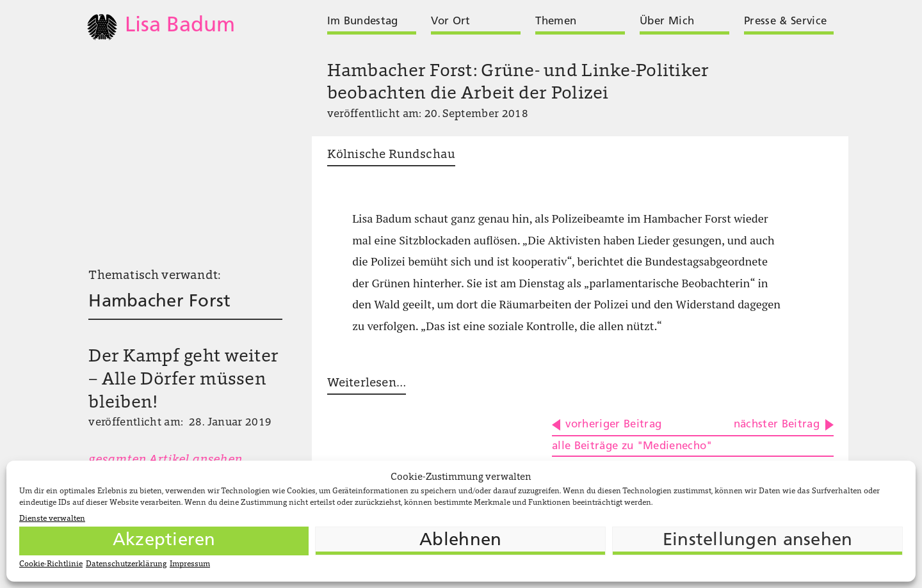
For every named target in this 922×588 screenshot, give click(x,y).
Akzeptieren (164, 541)
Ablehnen (460, 541)
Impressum (190, 564)
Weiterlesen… (367, 384)
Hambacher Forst (159, 302)
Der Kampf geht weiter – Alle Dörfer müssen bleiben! (183, 380)
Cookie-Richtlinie (51, 564)
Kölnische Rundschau (392, 155)
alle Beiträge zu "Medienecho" (632, 446)
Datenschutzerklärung (126, 564)
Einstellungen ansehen (758, 541)
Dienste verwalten (52, 519)
